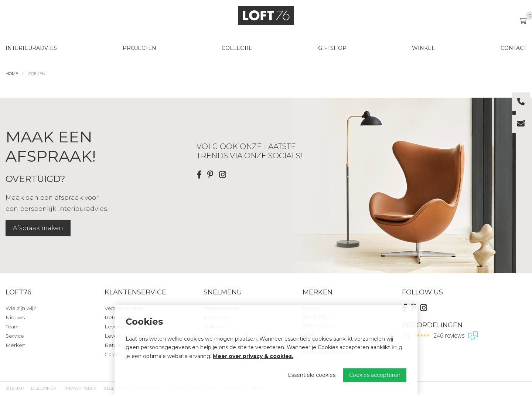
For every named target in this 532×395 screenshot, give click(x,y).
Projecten (139, 48)
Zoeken (37, 74)
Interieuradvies (31, 48)
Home (12, 74)
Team (13, 327)
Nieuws (15, 317)
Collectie (237, 48)
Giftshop (332, 48)
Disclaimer (44, 388)
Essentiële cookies (312, 375)
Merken (16, 345)
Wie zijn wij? (21, 308)
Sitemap (15, 388)
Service (15, 336)
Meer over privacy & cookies (252, 356)
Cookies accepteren (375, 375)
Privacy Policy (80, 388)
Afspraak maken (38, 228)
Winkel (423, 48)
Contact (514, 48)
